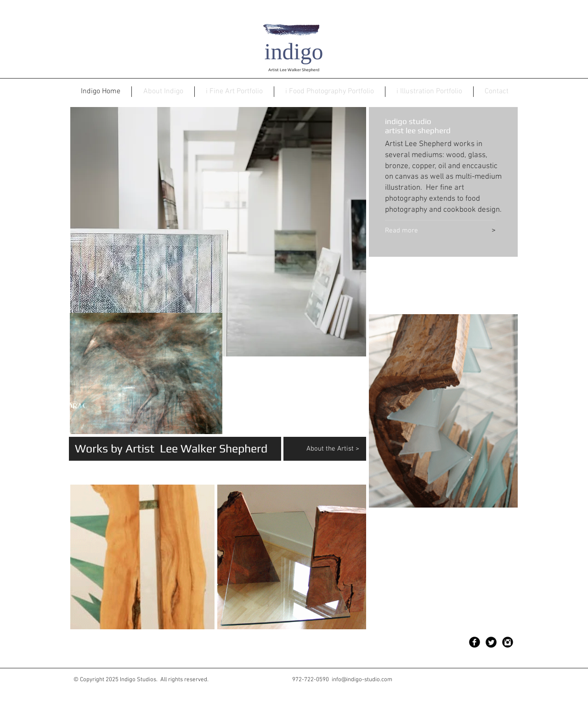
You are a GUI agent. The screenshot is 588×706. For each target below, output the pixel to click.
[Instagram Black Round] (508, 642)
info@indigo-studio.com (362, 680)
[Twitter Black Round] (491, 642)
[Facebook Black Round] (475, 642)
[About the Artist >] (336, 449)
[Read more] (425, 231)
